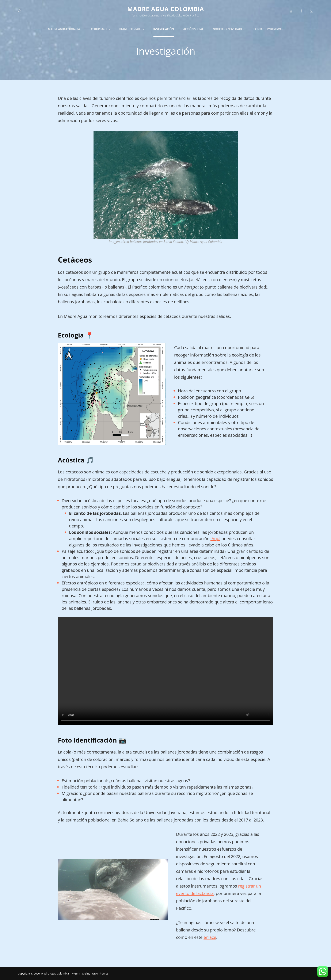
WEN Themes (100, 973)
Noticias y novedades (228, 29)
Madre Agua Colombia (166, 9)
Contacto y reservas (268, 29)
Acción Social (193, 29)
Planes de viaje (132, 29)
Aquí (215, 539)
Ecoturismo (100, 29)
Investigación (163, 29)
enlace (210, 937)
